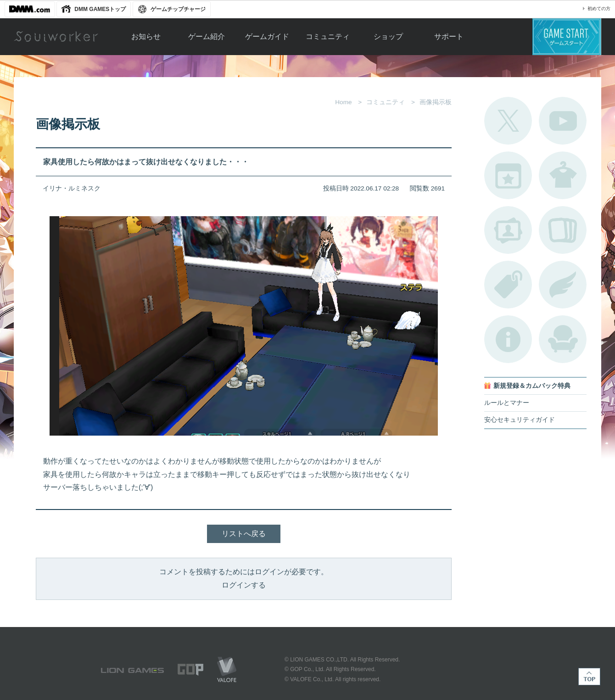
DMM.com (30, 9)
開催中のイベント (508, 175)
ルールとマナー (507, 403)
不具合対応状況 (508, 339)
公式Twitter (508, 121)
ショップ (388, 36)
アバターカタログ (563, 175)
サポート (449, 36)
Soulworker (56, 37)
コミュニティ (328, 36)
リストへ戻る (244, 534)
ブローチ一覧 (563, 285)
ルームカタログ (563, 339)
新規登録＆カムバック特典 (532, 386)
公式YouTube (563, 121)
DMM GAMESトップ (100, 9)
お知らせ (146, 36)
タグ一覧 (508, 285)
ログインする (244, 585)
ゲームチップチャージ (178, 9)
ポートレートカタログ (508, 230)
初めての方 (599, 8)
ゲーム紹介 (207, 36)
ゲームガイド (267, 36)
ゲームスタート (567, 37)
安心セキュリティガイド (520, 420)
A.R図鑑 (563, 230)
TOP (589, 677)
